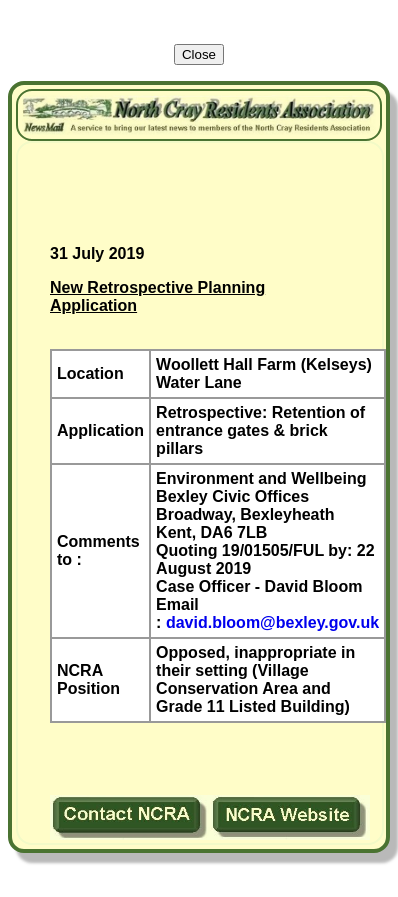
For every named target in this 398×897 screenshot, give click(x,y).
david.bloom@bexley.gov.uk (272, 622)
